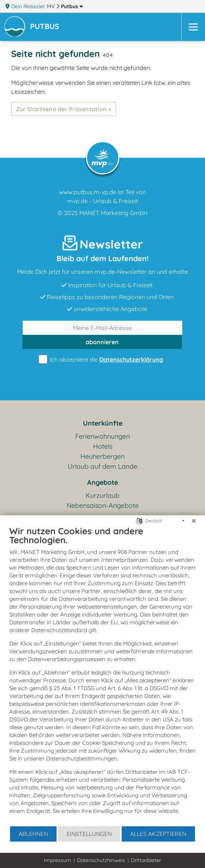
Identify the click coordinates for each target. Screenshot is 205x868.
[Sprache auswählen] (139, 520)
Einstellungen (89, 834)
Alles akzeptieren (158, 834)
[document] (102, 675)
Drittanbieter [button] (146, 860)
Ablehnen (33, 834)
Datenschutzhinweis (101, 860)
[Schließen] (194, 521)
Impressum (57, 860)
